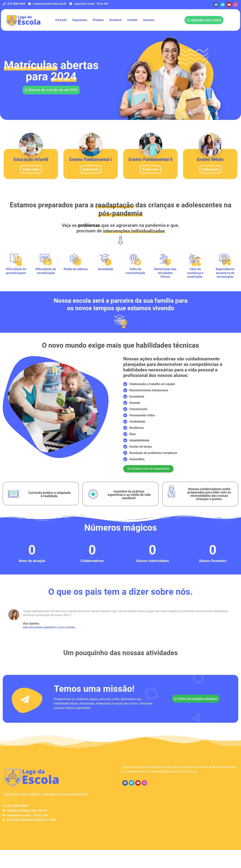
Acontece (116, 20)
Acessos (149, 20)
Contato (132, 20)
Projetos (98, 20)
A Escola (61, 20)
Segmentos (80, 20)
